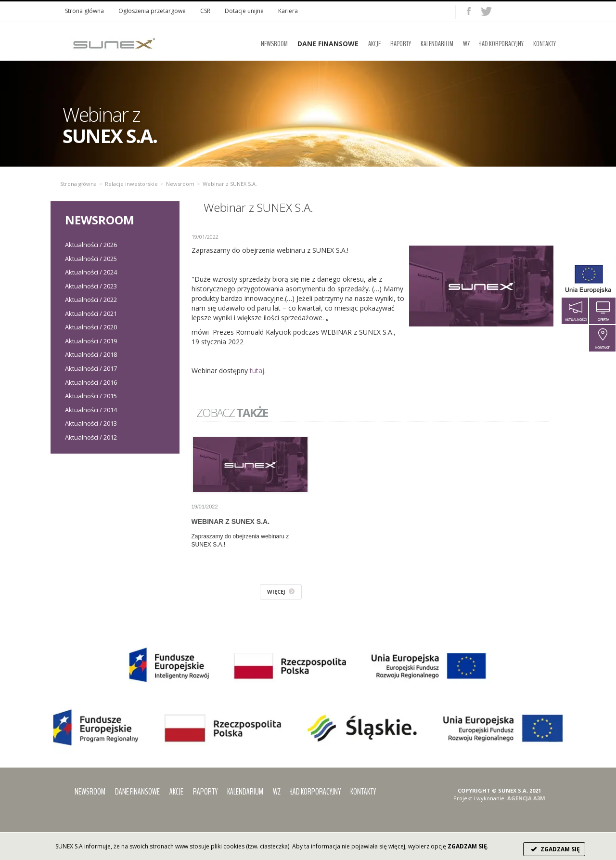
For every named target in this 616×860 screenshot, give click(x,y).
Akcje (374, 44)
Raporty (401, 44)
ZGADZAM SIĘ (554, 849)
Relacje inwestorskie (131, 184)
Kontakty (545, 44)
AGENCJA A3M (526, 798)
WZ (466, 44)
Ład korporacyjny (501, 44)
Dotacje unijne (244, 11)
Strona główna (84, 11)
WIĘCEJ (281, 592)
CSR (205, 11)
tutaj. (258, 371)
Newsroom (274, 44)
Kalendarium (437, 44)
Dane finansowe (137, 792)
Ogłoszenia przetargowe (152, 11)
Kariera (288, 11)
